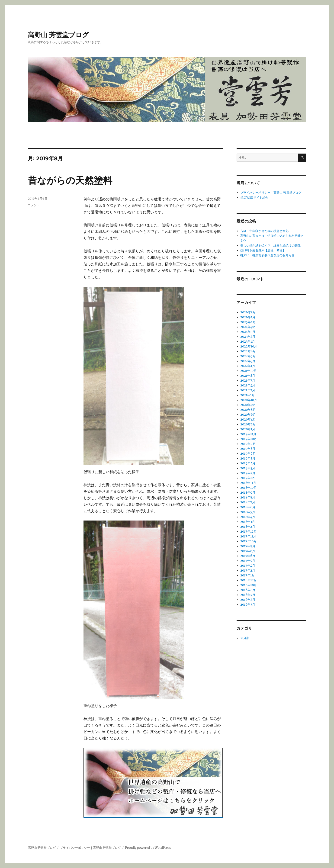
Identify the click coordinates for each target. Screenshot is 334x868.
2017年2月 (248, 571)
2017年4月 (248, 566)
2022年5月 (248, 356)
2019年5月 (248, 458)
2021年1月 (247, 395)
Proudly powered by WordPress (148, 848)
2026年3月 (248, 312)
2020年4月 (248, 420)
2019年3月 (248, 468)
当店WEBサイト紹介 (254, 198)
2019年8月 (248, 449)
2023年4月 (248, 337)
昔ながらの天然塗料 (70, 180)
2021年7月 (248, 381)
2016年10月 (249, 585)
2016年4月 (248, 600)
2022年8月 (248, 351)
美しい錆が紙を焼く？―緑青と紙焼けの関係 (270, 246)
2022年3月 (248, 361)
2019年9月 (248, 444)
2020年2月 (248, 424)
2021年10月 (248, 371)
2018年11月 (248, 483)
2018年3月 (248, 522)
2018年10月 (248, 488)
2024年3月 (248, 332)
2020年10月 (249, 400)
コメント (34, 205)
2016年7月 (248, 595)
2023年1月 (248, 342)
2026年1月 (248, 317)
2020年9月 (248, 405)
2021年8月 (248, 376)
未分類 (245, 638)
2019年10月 (249, 439)
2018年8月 (248, 497)
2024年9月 (248, 327)
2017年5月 (248, 561)
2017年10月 (248, 541)
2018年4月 (248, 517)
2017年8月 (248, 551)
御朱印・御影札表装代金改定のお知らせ (267, 255)
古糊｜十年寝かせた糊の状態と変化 (264, 231)
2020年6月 (248, 415)
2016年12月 (249, 580)
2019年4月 (248, 463)
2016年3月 (248, 605)
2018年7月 (248, 502)
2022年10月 (249, 346)
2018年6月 (248, 507)
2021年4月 (248, 385)
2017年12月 (248, 532)
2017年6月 (248, 556)
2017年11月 (248, 536)
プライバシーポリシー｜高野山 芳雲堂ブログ (271, 193)
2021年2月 (248, 390)
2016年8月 (248, 590)
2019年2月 (248, 473)
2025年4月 (248, 322)
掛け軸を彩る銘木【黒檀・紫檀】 (263, 250)
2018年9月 (248, 493)
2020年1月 (248, 429)
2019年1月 (248, 478)
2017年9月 (248, 546)
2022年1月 (248, 366)
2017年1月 (247, 575)
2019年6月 (248, 454)
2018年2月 (248, 527)
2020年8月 (248, 410)
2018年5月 (248, 512)
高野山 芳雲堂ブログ (58, 35)
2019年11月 (248, 434)
